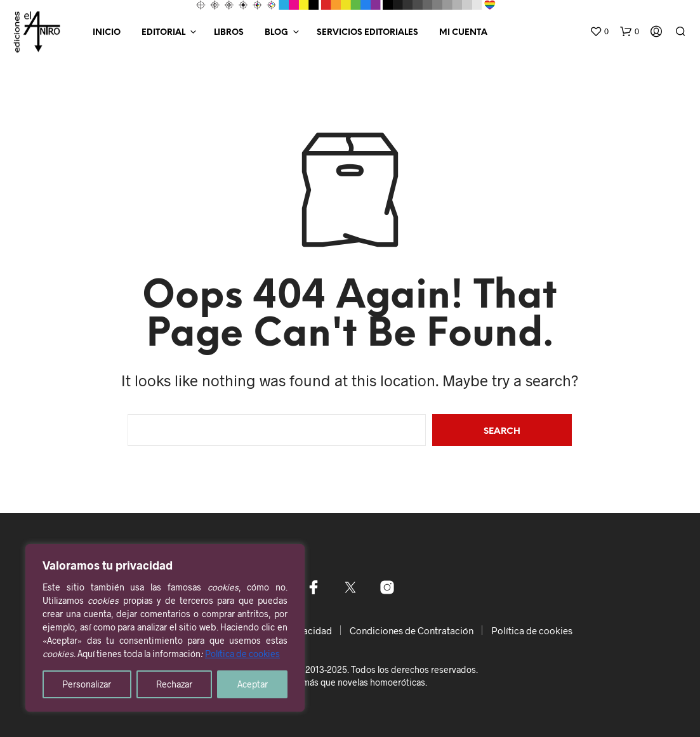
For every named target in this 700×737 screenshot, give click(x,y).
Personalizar (87, 684)
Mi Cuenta (463, 33)
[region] (165, 628)
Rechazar (174, 684)
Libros (229, 33)
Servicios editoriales (367, 33)
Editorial (163, 33)
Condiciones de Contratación (412, 630)
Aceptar (253, 684)
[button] (599, 32)
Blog (276, 33)
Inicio (107, 33)
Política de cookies (242, 654)
